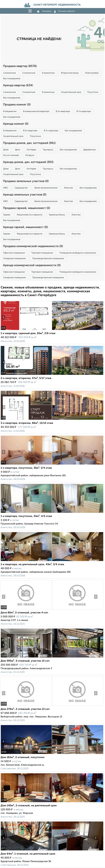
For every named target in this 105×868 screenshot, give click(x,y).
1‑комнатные (9, 73)
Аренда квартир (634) (18, 85)
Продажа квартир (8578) (20, 66)
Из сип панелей (11, 155)
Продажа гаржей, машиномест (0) (27, 208)
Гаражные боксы (57, 215)
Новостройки (92, 73)
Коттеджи (31, 150)
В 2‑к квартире (63, 111)
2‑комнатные (29, 73)
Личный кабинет (65, 11)
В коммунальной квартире (36, 111)
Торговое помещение (42, 253)
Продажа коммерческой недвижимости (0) (33, 246)
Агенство (68, 188)
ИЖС (6, 188)
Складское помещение (14, 259)
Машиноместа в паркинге (30, 215)
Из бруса (30, 155)
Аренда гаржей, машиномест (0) (25, 227)
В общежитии (10, 111)
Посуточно (93, 92)
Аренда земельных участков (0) (25, 195)
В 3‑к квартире (84, 111)
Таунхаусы (48, 150)
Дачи (18, 150)
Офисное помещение (14, 253)
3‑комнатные (48, 73)
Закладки (44, 11)
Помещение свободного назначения (78, 253)
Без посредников (12, 79)
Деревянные (90, 150)
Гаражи (7, 215)
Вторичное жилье (70, 73)
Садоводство (21, 188)
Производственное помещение (48, 259)
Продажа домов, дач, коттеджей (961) (29, 143)
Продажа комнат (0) (17, 105)
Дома (6, 150)
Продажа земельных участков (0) (26, 181)
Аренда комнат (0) (16, 124)
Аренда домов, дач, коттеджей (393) (28, 162)
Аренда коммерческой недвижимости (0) (32, 265)
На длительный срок (71, 92)
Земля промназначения (46, 188)
